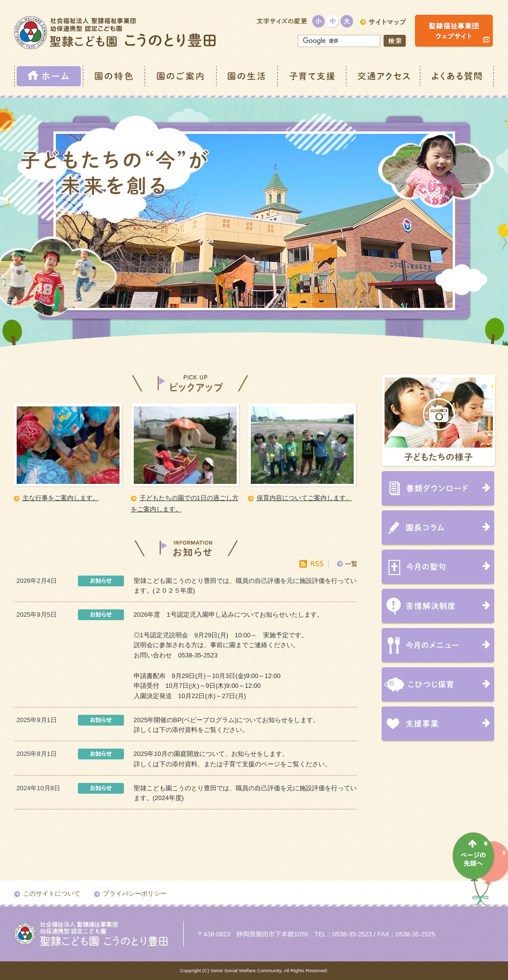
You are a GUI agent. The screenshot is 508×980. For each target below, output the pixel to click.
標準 (333, 21)
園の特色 (115, 76)
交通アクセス (384, 76)
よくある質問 (458, 76)
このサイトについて (52, 893)
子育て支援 (313, 76)
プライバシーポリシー (135, 893)
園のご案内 (181, 76)
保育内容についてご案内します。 (304, 498)
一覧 (351, 564)
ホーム (49, 76)
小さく (319, 21)
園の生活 (248, 76)
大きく (347, 21)
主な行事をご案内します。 (61, 498)
